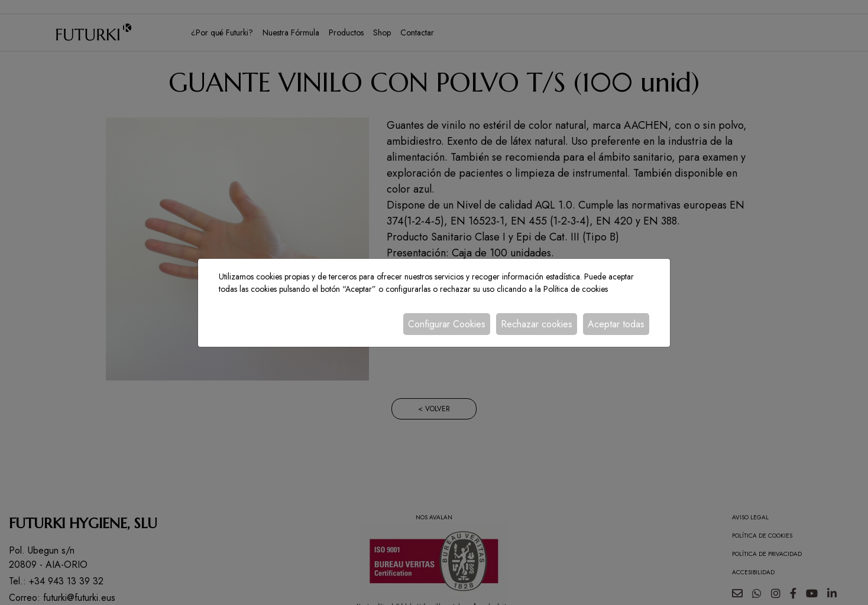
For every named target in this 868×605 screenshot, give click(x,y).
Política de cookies (576, 289)
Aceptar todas (616, 324)
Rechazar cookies (537, 324)
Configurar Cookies (447, 324)
